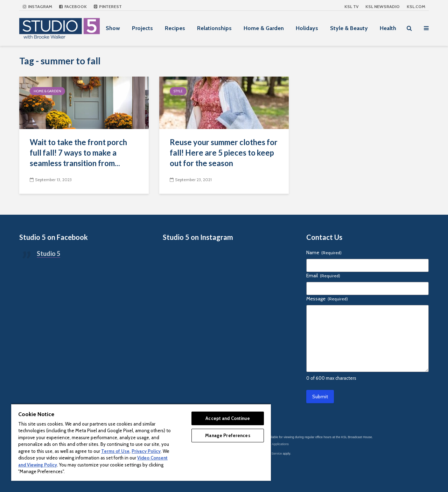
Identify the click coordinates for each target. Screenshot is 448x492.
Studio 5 (48, 254)
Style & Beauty (349, 28)
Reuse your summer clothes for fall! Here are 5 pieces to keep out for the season (224, 153)
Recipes (175, 28)
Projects (142, 28)
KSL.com (416, 6)
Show (113, 28)
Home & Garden (264, 28)
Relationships (214, 28)
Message (327, 299)
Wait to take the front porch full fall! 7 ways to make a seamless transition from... (78, 153)
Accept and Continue (227, 418)
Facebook (73, 6)
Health (388, 28)
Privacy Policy (146, 451)
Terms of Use (115, 451)
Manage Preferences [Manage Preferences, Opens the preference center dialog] (227, 435)
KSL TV (351, 6)
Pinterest (108, 6)
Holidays (307, 28)
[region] (141, 442)
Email (323, 276)
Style (178, 91)
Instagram (37, 6)
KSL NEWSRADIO (383, 6)
